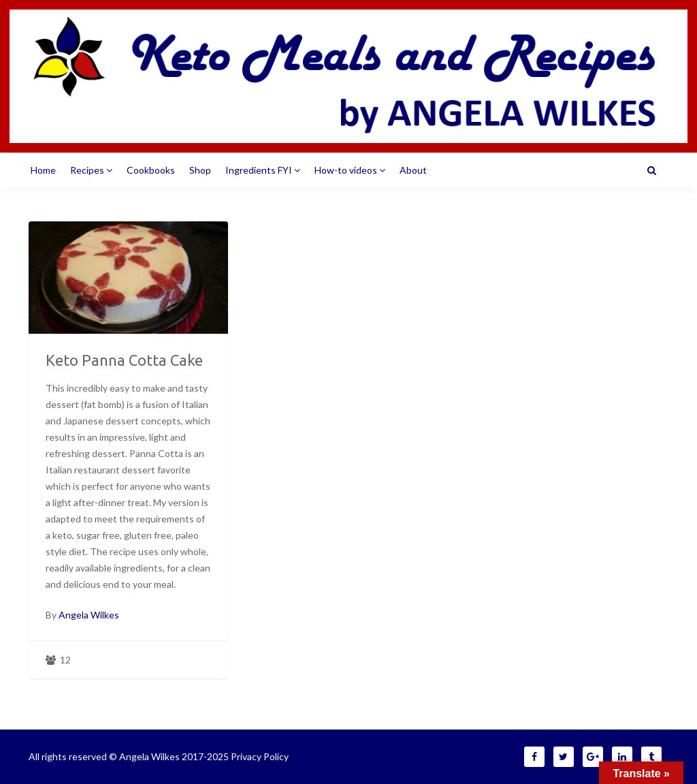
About (413, 170)
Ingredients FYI (263, 170)
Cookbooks (151, 170)
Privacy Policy (260, 756)
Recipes (91, 170)
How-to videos (350, 170)
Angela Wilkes (89, 615)
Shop (200, 170)
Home (43, 170)
